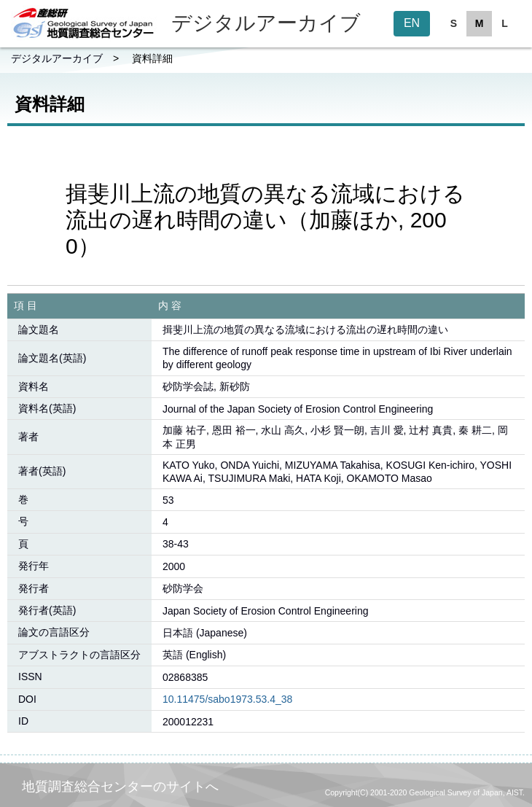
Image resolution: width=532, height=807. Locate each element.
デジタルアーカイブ (57, 58)
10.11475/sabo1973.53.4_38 (227, 699)
